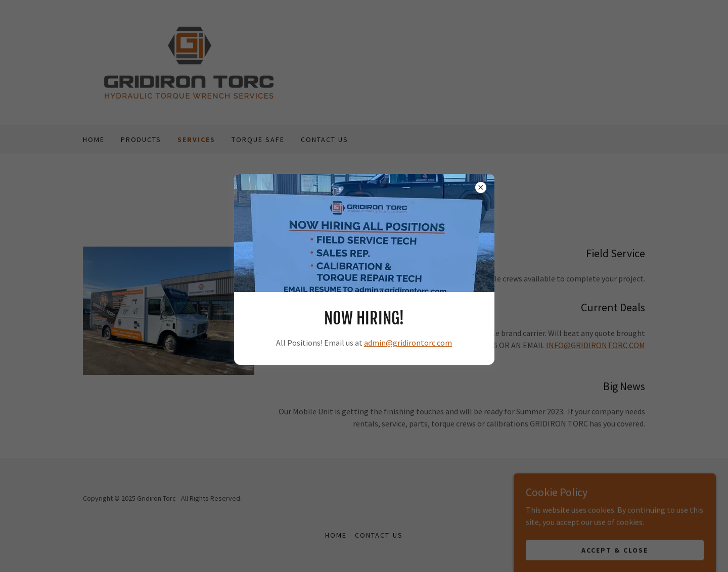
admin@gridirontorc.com (408, 343)
